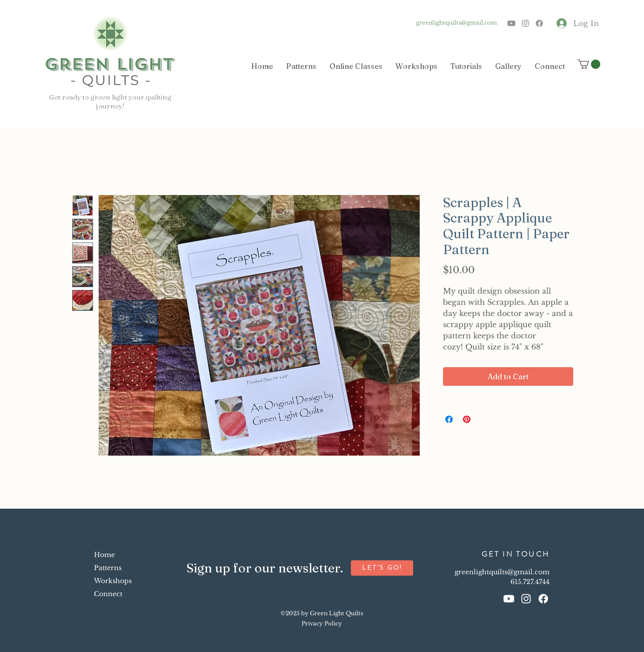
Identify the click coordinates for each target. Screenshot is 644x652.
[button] (589, 64)
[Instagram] (525, 23)
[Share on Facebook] (449, 419)
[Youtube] (511, 23)
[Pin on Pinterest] (467, 419)
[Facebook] (539, 23)
